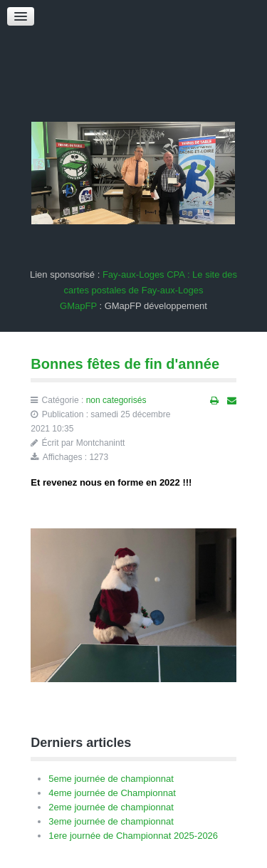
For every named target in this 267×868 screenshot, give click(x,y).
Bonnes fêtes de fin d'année (125, 364)
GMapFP (78, 306)
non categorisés (116, 400)
